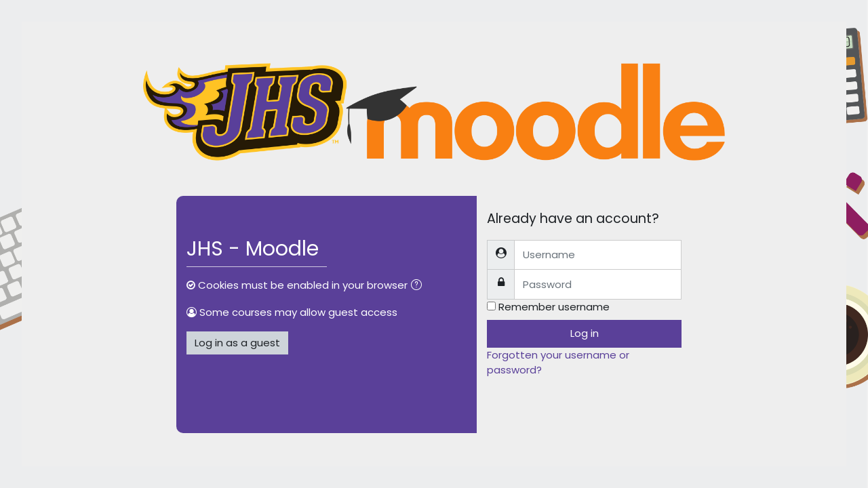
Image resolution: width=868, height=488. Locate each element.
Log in (585, 333)
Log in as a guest (237, 343)
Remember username (554, 307)
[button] (419, 286)
